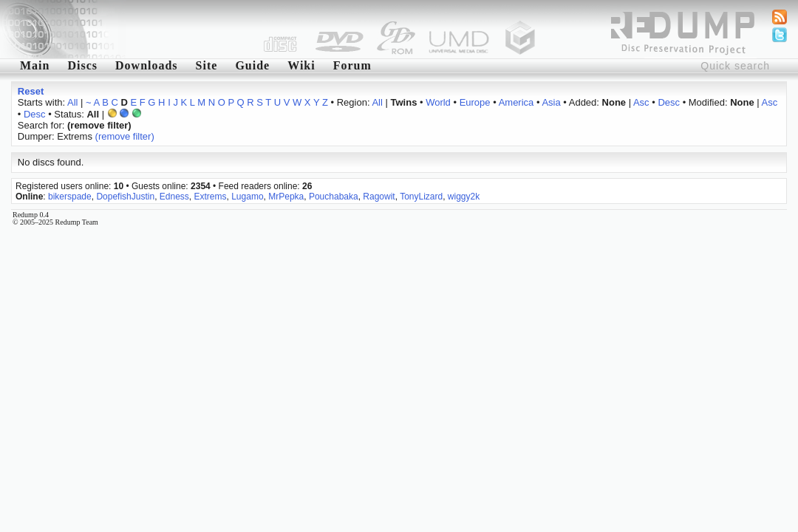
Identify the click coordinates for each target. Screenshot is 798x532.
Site (207, 65)
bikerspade (70, 197)
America (516, 102)
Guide (252, 65)
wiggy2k (464, 197)
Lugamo (247, 197)
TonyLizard (421, 197)
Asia (551, 102)
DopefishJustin (125, 197)
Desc (669, 102)
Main (35, 65)
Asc (641, 102)
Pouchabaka (334, 197)
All (72, 102)
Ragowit (379, 197)
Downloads (147, 65)
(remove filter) (125, 136)
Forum (352, 65)
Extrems (211, 197)
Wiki (301, 65)
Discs (82, 65)
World (438, 102)
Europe (475, 102)
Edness (174, 197)
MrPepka (286, 197)
